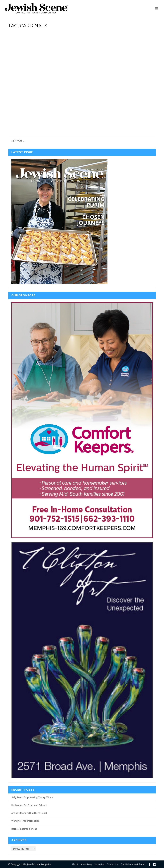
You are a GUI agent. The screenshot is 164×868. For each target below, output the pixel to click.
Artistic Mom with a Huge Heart (29, 813)
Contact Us (112, 864)
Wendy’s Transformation (25, 821)
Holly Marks (19, 91)
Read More (22, 122)
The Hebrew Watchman (133, 864)
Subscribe (99, 864)
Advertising (86, 864)
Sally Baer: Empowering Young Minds (32, 797)
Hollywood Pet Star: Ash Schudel (29, 805)
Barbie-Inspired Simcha (24, 829)
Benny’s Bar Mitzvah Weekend (39, 83)
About (75, 864)
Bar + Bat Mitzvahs (48, 91)
